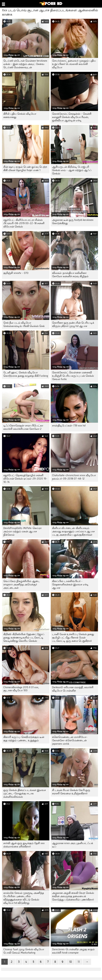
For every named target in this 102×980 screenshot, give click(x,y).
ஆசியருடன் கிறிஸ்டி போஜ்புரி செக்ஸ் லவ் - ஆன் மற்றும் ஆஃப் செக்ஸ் (72, 170)
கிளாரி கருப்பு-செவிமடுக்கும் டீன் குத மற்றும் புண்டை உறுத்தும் (24, 739)
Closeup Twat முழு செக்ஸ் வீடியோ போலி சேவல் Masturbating (24, 951)
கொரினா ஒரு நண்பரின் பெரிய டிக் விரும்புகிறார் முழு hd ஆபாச (73, 324)
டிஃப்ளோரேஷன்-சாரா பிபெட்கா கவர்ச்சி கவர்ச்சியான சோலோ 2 (23, 427)
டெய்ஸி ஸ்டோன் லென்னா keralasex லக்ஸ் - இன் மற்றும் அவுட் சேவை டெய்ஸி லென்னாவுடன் (25, 64)
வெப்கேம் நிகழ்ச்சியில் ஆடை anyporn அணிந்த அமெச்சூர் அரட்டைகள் (22, 585)
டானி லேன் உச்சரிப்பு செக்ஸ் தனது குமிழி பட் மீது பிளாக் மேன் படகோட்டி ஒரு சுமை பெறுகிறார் (73, 638)
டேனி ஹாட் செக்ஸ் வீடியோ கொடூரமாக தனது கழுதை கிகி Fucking (26, 374)
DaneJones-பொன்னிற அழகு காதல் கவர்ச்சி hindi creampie (73, 951)
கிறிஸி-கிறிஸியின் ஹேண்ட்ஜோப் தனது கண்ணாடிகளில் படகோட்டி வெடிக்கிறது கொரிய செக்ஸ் (24, 638)
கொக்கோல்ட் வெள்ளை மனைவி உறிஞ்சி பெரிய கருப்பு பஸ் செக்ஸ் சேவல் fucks (73, 376)
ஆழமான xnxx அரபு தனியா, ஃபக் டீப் (73, 845)
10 (70, 962)
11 (79, 962)
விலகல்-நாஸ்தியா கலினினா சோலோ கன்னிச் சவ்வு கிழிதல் (70, 275)
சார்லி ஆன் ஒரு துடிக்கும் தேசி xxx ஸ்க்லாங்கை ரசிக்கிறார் (24, 845)
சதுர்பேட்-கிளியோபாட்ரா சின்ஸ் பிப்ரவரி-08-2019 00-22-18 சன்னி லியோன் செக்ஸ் (24, 223)
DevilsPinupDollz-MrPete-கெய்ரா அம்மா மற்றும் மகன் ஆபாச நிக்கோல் (22, 531)
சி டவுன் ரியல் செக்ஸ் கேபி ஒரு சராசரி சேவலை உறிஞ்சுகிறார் (71, 792)
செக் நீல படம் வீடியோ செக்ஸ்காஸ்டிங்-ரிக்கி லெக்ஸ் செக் (24, 324)
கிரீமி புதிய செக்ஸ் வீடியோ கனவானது (20, 115)
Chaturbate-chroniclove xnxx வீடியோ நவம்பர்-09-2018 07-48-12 (74, 477)
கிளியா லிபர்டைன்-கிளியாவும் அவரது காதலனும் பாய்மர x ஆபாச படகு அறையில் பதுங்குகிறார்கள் (73, 531)
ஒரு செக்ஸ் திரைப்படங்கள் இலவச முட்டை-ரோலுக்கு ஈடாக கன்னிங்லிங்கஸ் (25, 793)
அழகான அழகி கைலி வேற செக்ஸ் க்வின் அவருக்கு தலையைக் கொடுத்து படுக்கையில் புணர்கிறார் (73, 896)
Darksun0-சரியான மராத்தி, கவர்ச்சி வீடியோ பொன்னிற (73, 689)
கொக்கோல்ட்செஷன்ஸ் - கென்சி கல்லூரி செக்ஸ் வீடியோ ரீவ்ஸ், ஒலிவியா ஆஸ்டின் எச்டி (72, 117)
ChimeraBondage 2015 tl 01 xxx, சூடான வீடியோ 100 (21, 689)
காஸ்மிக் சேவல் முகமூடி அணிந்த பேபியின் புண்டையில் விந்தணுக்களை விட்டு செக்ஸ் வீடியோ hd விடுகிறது (24, 898)
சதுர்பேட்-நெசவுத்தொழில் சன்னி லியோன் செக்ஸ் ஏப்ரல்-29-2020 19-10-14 (25, 479)
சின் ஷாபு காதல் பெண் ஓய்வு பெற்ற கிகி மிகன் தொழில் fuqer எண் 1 (25, 169)
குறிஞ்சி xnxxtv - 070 (16, 273)
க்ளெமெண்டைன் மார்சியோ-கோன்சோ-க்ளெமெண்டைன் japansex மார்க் (70, 740)
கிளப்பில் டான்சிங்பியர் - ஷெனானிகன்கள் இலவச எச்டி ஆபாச (70, 585)
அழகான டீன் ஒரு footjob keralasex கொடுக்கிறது (73, 222)
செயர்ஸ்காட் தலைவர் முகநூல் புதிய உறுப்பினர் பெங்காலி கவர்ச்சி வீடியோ (74, 64)
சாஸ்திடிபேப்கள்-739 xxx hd (69, 426)
